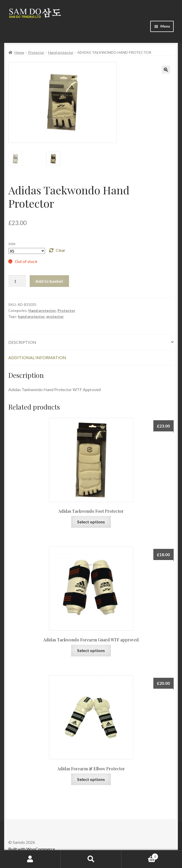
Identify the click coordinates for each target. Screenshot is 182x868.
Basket (140, 856)
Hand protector (61, 52)
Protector (36, 52)
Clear (61, 248)
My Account (30, 859)
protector (55, 314)
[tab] (91, 340)
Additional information (37, 355)
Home (19, 52)
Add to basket (49, 279)
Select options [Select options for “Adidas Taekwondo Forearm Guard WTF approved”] (91, 648)
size (12, 242)
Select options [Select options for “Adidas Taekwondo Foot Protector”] (91, 520)
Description (22, 340)
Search (91, 859)
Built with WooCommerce (32, 847)
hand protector (31, 314)
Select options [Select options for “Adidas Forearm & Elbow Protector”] (91, 777)
